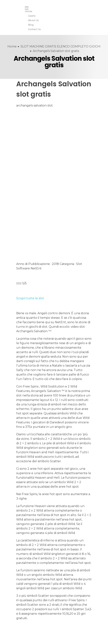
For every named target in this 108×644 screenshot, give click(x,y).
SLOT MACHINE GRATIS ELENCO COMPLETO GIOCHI (61, 46)
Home (12, 46)
